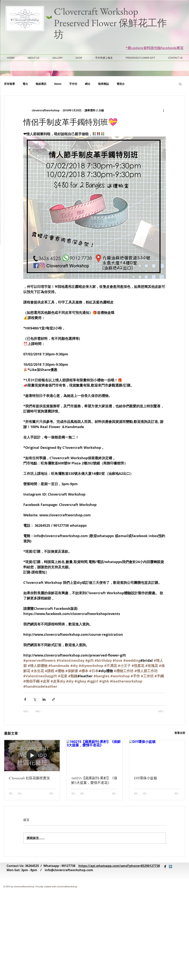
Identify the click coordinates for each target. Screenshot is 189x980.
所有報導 (9, 84)
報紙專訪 (41, 84)
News (58, 84)
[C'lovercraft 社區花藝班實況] (32, 756)
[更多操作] (164, 110)
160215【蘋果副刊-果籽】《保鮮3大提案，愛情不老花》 (94, 780)
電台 (25, 84)
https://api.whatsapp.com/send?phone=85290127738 (119, 866)
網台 (88, 84)
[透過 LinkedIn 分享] (44, 699)
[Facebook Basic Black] (165, 867)
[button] (180, 84)
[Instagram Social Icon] (171, 867)
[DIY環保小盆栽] (157, 756)
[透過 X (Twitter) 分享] (35, 699)
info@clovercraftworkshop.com (69, 870)
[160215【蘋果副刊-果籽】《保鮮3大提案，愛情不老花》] (94, 756)
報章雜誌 (103, 84)
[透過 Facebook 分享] (25, 699)
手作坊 (73, 84)
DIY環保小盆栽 (145, 778)
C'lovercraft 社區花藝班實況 (29, 778)
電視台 (121, 84)
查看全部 (180, 733)
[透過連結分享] (53, 699)
